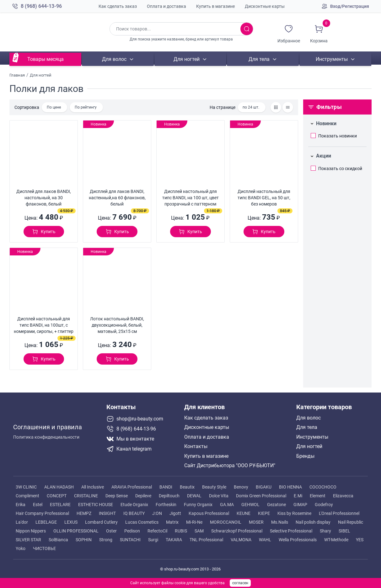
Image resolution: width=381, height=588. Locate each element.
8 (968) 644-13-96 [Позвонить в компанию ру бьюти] (41, 6)
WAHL (265, 540)
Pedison (132, 531)
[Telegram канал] (143, 449)
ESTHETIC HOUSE (96, 505)
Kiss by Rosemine (294, 513)
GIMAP (300, 505)
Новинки (326, 123)
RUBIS (181, 531)
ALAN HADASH (59, 487)
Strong (106, 540)
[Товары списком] (288, 107)
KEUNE (244, 513)
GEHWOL (250, 505)
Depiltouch (169, 496)
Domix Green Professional (261, 496)
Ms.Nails (280, 522)
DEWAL (194, 496)
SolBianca (58, 540)
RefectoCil (157, 531)
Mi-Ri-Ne (194, 522)
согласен (240, 583)
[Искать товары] (247, 29)
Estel (38, 505)
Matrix (172, 522)
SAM (199, 531)
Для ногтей (187, 59)
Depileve (143, 496)
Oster (111, 531)
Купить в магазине (215, 6)
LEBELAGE (46, 522)
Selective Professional (291, 531)
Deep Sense (117, 496)
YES (360, 540)
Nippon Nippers (31, 531)
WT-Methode (336, 540)
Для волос (114, 59)
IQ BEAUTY (134, 513)
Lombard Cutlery (101, 522)
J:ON (157, 513)
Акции (324, 156)
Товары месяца (46, 59)
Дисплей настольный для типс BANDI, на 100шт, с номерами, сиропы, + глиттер (44, 325)
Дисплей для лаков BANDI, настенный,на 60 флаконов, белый (117, 198)
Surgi (153, 540)
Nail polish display (313, 522)
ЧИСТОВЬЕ (44, 548)
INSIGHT (107, 513)
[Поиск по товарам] (175, 29)
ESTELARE (60, 505)
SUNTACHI (130, 540)
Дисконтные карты (265, 6)
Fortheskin (166, 505)
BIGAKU (264, 487)
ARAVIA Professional (132, 487)
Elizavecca (343, 496)
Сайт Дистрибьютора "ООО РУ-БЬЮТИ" (230, 466)
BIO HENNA (290, 487)
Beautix (187, 487)
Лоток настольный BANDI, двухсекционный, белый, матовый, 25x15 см (117, 325)
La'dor (22, 522)
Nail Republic (351, 522)
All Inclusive (93, 487)
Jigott (175, 513)
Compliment (27, 496)
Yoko (21, 548)
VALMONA (241, 540)
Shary (325, 531)
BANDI (166, 487)
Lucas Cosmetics (142, 522)
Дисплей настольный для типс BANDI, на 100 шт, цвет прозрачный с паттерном (190, 198)
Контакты (196, 446)
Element (318, 496)
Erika (21, 505)
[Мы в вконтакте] (143, 439)
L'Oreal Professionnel (339, 513)
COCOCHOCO (323, 487)
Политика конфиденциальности (46, 435)
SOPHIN (84, 540)
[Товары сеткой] (276, 107)
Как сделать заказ (118, 6)
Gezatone (276, 505)
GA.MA (227, 505)
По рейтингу (86, 107)
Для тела (259, 59)
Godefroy (324, 505)
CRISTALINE (86, 496)
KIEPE (264, 513)
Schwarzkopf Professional (237, 531)
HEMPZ (84, 513)
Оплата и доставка (166, 6)
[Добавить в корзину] (44, 232)
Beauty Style (214, 487)
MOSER (256, 522)
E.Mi (298, 496)
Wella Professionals (298, 540)
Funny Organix (198, 505)
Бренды (305, 456)
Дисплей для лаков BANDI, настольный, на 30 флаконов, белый (44, 198)
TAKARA (174, 540)
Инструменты (332, 59)
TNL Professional (206, 540)
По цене (54, 107)
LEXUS (71, 522)
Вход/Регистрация (350, 6)
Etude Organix (134, 505)
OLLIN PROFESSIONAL (76, 531)
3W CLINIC (26, 487)
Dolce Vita (219, 496)
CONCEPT (57, 496)
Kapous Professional (209, 513)
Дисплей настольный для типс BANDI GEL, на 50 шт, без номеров (264, 198)
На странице (223, 107)
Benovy (241, 487)
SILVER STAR (28, 540)
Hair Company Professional (42, 513)
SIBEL (344, 531)
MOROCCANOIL (226, 522)
